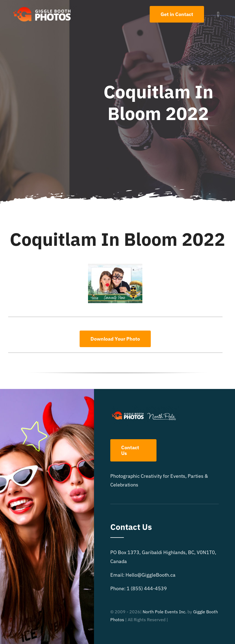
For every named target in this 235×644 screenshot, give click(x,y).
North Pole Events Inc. (164, 612)
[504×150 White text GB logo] (42, 6)
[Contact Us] (177, 14)
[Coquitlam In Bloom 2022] (115, 266)
